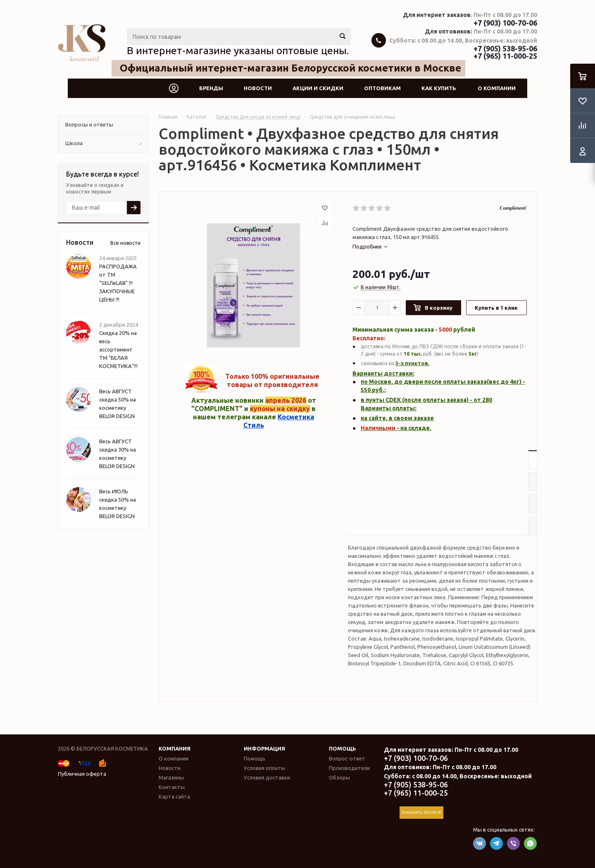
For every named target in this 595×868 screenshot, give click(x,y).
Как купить (439, 88)
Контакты (172, 787)
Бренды (211, 88)
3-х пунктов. (412, 363)
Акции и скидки (318, 88)
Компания (175, 748)
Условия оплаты (264, 768)
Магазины (171, 777)
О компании (497, 88)
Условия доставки (267, 777)
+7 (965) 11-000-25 (505, 56)
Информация (264, 748)
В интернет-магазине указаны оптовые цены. (238, 50)
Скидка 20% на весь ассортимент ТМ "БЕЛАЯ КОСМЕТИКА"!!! (118, 349)
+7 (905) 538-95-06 (505, 48)
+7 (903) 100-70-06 (505, 23)
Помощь (343, 748)
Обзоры (339, 777)
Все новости (125, 243)
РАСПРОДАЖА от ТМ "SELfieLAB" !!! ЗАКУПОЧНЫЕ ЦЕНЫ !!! (118, 283)
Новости (258, 88)
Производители (349, 768)
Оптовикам (382, 88)
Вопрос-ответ (347, 758)
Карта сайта (174, 796)
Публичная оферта (82, 774)
